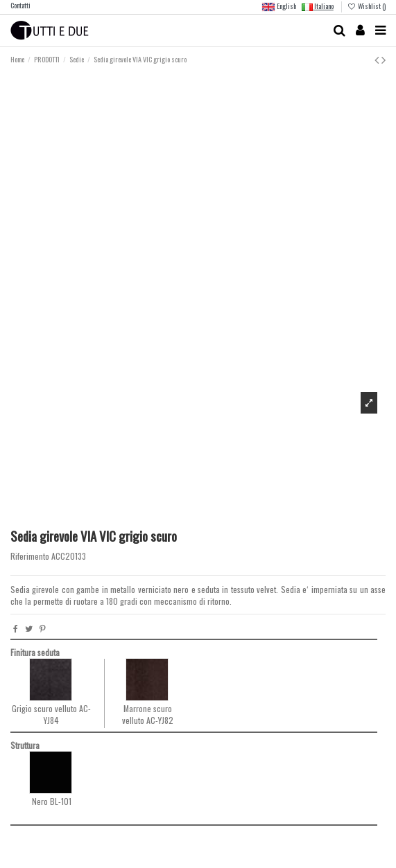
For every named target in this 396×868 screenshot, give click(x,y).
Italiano (318, 6)
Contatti (20, 5)
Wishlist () (367, 6)
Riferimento (30, 556)
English (279, 7)
